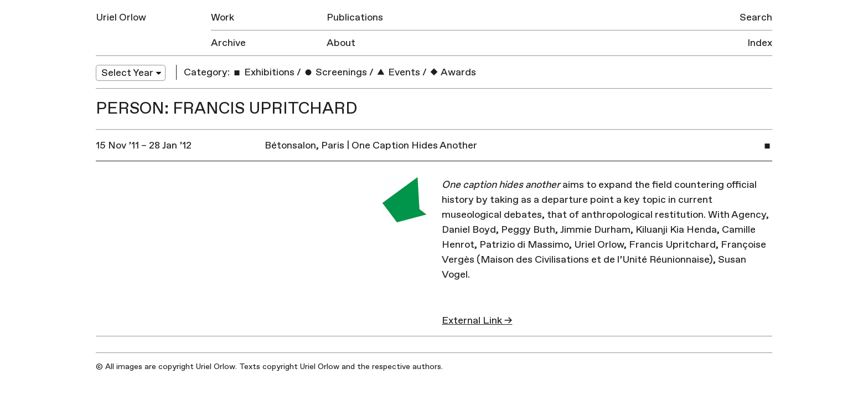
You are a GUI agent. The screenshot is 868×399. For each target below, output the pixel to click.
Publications (355, 17)
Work (223, 17)
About (341, 43)
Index (760, 43)
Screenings (335, 72)
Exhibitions (263, 72)
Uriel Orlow (121, 17)
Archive (228, 43)
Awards (453, 72)
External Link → (477, 321)
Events (398, 72)
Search (756, 17)
